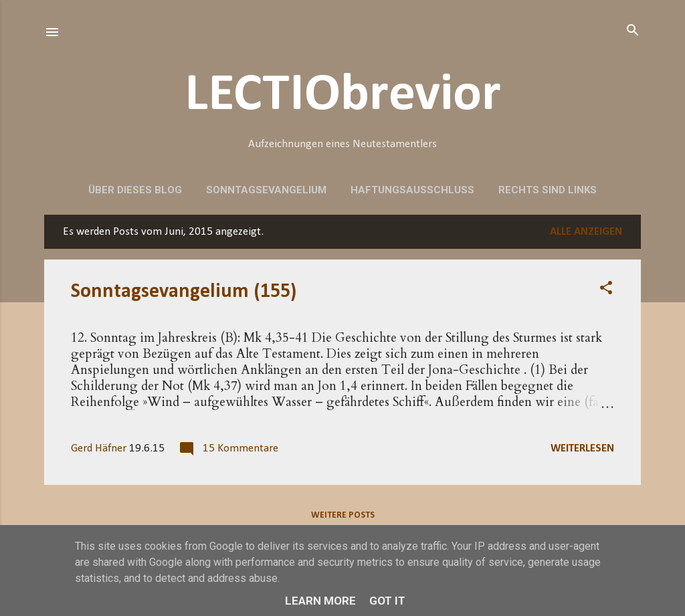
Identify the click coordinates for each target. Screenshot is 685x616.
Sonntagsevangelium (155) (184, 292)
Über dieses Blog (135, 190)
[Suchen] (633, 31)
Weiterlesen (582, 448)
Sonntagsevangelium (266, 190)
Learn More (320, 601)
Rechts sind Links (548, 190)
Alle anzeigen (586, 232)
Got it (387, 601)
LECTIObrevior (343, 96)
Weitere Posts (343, 515)
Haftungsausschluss (412, 190)
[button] (606, 289)
